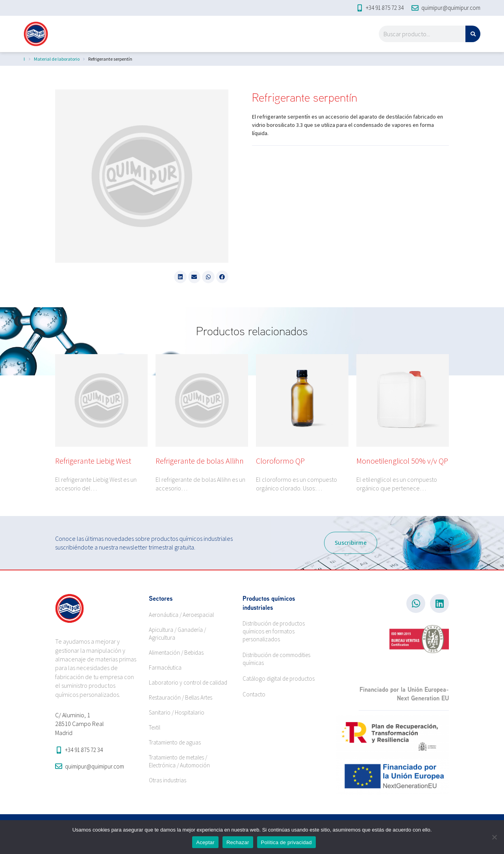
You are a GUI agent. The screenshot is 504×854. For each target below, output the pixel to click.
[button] (180, 277)
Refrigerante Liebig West (93, 461)
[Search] (473, 34)
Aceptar (205, 842)
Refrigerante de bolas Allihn (200, 461)
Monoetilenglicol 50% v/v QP (402, 461)
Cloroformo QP (280, 461)
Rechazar (238, 842)
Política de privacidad (286, 842)
